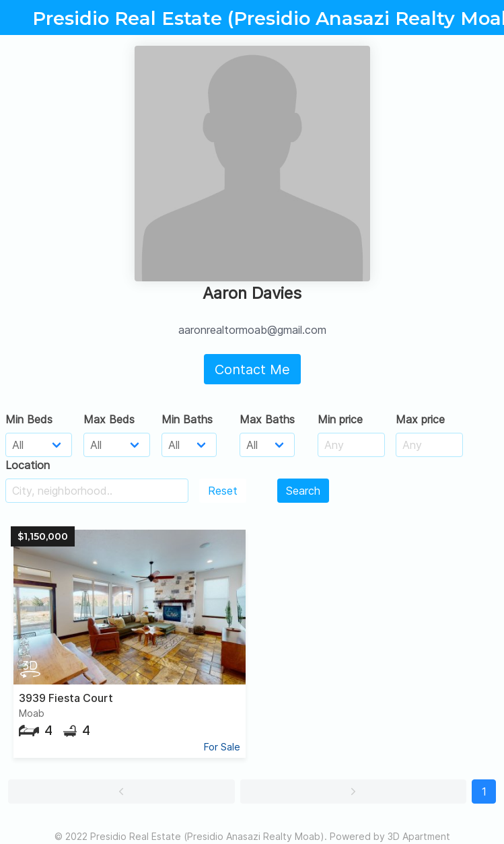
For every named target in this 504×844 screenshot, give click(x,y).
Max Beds (109, 419)
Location (28, 465)
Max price (420, 419)
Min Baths (187, 419)
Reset (223, 491)
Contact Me (252, 370)
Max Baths (267, 419)
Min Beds (29, 419)
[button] (121, 792)
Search (303, 491)
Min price (340, 419)
